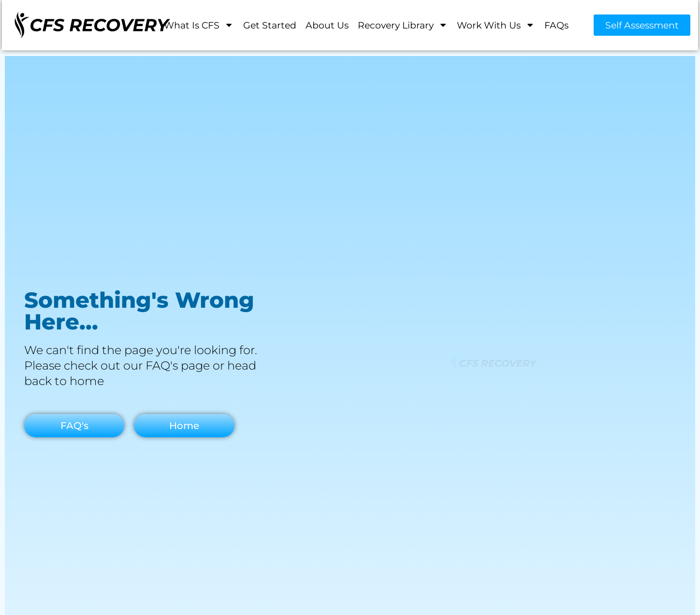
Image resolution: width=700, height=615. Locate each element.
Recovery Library (403, 25)
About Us (327, 25)
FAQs (556, 25)
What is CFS (199, 25)
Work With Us (496, 25)
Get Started (270, 25)
